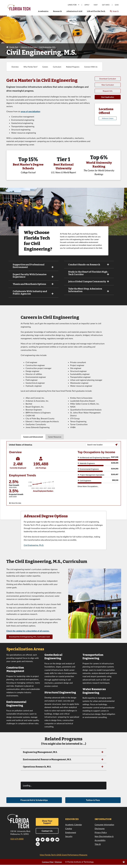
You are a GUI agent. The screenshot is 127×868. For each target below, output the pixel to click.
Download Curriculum (108, 79)
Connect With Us (91, 67)
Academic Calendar (74, 828)
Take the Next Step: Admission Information (89, 290)
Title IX (98, 848)
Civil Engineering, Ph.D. (34, 549)
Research (57, 11)
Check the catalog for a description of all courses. (28, 635)
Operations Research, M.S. (63, 771)
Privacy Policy (101, 836)
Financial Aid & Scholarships (34, 804)
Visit (96, 5)
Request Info (108, 91)
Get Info (106, 5)
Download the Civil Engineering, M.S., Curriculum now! (29, 640)
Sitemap (58, 866)
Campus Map (48, 866)
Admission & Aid (74, 11)
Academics (43, 11)
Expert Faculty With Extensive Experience (33, 276)
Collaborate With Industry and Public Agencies (33, 293)
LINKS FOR (74, 5)
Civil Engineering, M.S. (47, 47)
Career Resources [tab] (55, 437)
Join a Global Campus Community (89, 282)
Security (69, 840)
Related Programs (73, 67)
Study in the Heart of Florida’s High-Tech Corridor (89, 273)
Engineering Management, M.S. (63, 756)
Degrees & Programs (29, 47)
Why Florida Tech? (30, 67)
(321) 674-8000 (17, 843)
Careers (45, 67)
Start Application (108, 97)
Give (117, 5)
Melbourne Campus (108, 118)
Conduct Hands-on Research (89, 265)
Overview (15, 67)
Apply (87, 5)
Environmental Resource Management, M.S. (63, 763)
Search (114, 12)
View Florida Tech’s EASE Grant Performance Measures (63, 858)
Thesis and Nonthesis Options (33, 284)
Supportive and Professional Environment (33, 266)
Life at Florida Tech (96, 11)
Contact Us (47, 835)
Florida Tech (14, 47)
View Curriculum (108, 85)
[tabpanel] (63, 482)
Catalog (69, 832)
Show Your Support (47, 826)
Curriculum (57, 67)
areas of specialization (30, 111)
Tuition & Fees (93, 804)
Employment (71, 836)
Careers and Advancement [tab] (33, 437)
